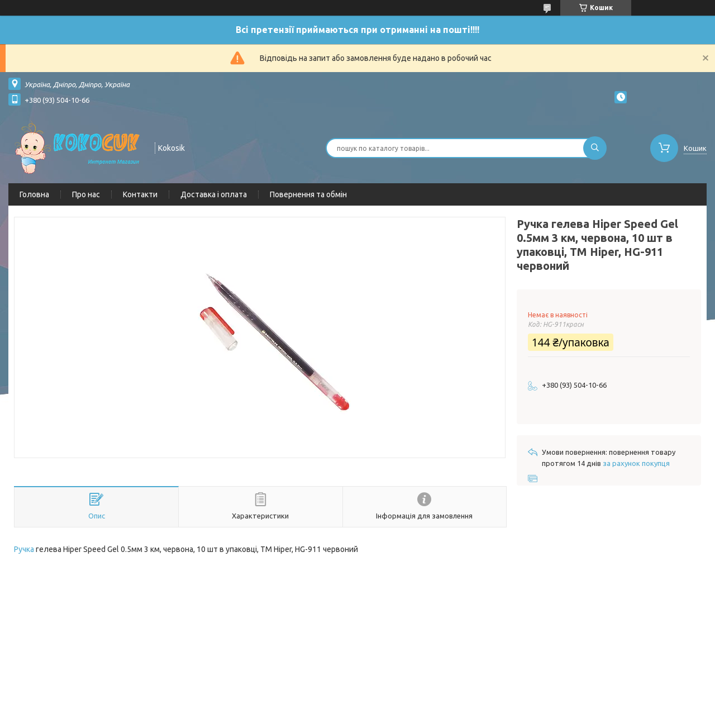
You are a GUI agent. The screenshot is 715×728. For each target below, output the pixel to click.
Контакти (140, 194)
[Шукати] (595, 148)
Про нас (86, 194)
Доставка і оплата (214, 194)
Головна (34, 194)
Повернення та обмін (308, 194)
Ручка (24, 549)
